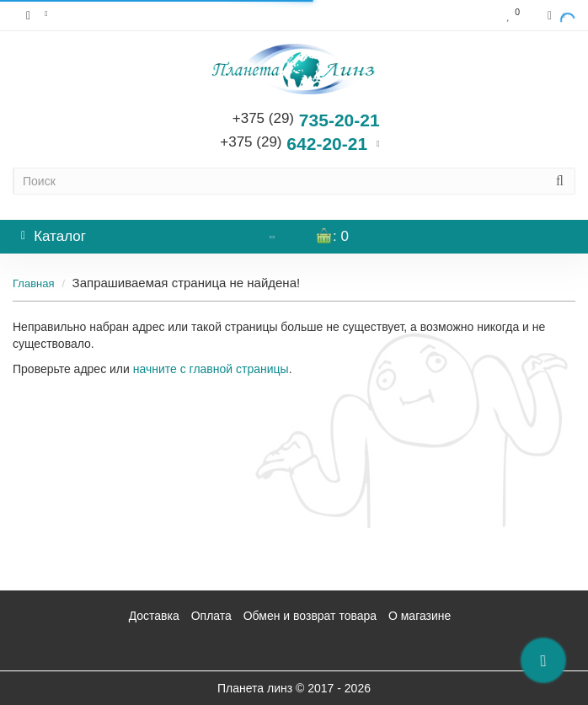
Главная (33, 283)
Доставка (154, 616)
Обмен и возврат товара (310, 616)
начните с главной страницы (211, 369)
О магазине (420, 616)
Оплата (211, 616)
